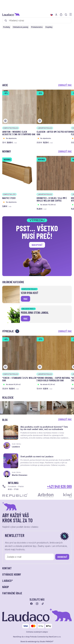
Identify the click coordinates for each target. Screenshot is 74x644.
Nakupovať (37, 245)
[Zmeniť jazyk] (52, 15)
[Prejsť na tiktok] (43, 604)
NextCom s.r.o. (55, 637)
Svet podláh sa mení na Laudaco (37, 456)
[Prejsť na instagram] (37, 604)
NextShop (17, 637)
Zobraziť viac (65, 85)
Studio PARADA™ (47, 642)
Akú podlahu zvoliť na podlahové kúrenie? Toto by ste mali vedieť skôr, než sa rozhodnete (44, 428)
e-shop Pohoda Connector (35, 637)
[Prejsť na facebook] (31, 604)
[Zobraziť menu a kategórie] (71, 14)
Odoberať (62, 557)
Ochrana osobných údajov (37, 632)
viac (25, 299)
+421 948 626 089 (59, 486)
